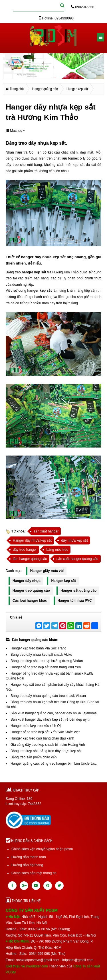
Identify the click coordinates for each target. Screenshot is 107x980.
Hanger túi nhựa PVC (75, 601)
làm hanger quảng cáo (30, 559)
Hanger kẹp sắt (63, 581)
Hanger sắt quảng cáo (78, 591)
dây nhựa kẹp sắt (47, 143)
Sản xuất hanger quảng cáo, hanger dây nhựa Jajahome (54, 713)
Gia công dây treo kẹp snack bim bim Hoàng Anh (48, 745)
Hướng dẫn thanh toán (29, 857)
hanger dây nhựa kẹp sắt (43, 257)
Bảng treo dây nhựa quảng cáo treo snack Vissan (48, 696)
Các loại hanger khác (30, 601)
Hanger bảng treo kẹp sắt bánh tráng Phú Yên (46, 667)
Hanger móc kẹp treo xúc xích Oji (36, 726)
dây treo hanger (25, 550)
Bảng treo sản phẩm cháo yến (34, 757)
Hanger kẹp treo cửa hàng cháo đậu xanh (42, 738)
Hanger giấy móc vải (47, 571)
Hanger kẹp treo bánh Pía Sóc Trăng (39, 648)
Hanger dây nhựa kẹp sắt (32, 540)
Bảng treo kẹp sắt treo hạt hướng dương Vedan (47, 661)
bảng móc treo (57, 550)
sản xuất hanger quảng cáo (77, 559)
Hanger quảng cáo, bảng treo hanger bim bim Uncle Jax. (54, 764)
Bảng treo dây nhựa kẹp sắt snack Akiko (41, 655)
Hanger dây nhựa (27, 581)
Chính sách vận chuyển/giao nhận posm (42, 849)
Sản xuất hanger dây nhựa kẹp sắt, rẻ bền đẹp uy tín (51, 719)
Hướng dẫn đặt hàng (27, 865)
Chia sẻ (16, 617)
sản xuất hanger (46, 531)
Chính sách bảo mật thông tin (34, 873)
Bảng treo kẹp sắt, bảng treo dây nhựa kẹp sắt (46, 751)
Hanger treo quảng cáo (31, 591)
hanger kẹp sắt (34, 272)
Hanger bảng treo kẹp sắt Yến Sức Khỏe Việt (45, 732)
